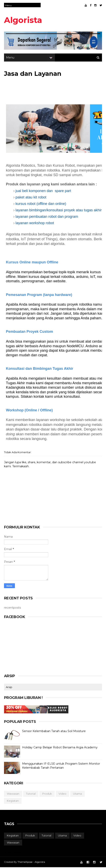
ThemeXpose (25, 862)
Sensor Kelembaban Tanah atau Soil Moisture (54, 732)
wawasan (13, 794)
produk (47, 794)
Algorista (23, 20)
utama (77, 794)
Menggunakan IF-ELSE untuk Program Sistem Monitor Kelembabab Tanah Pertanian (61, 766)
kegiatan (13, 801)
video (62, 794)
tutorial (31, 794)
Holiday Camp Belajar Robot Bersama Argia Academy (60, 748)
